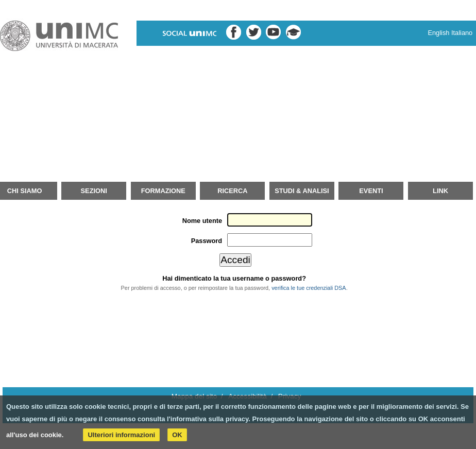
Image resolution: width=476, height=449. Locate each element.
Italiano (462, 33)
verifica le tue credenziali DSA (309, 288)
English (438, 33)
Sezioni (94, 191)
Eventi (371, 191)
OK (177, 435)
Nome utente (202, 221)
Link (440, 191)
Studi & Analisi (302, 191)
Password (207, 241)
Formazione (163, 191)
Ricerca (232, 191)
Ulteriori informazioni (121, 435)
